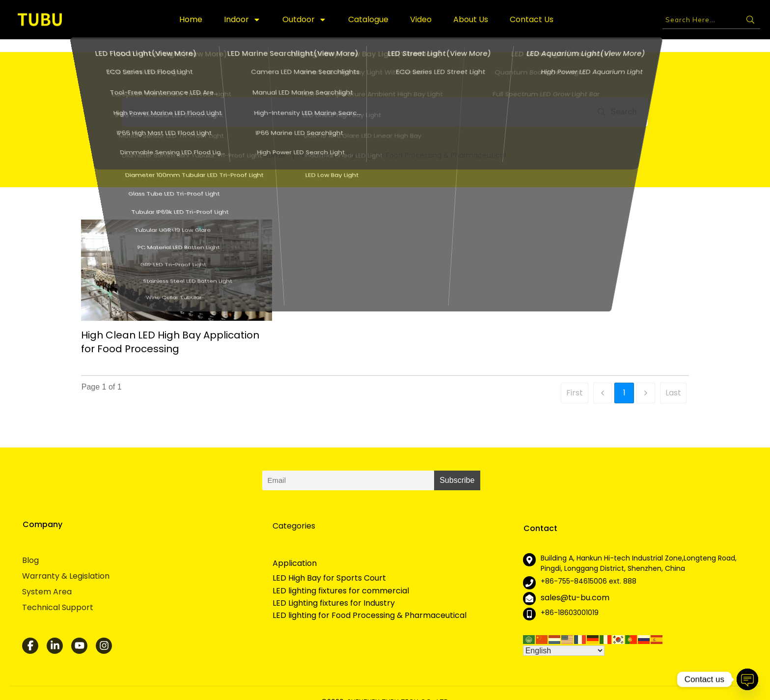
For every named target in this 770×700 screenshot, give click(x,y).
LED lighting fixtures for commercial (341, 578)
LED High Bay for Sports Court (329, 565)
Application (295, 550)
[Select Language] (564, 638)
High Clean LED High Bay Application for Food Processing (170, 329)
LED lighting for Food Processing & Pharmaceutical (370, 603)
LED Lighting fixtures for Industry (334, 590)
